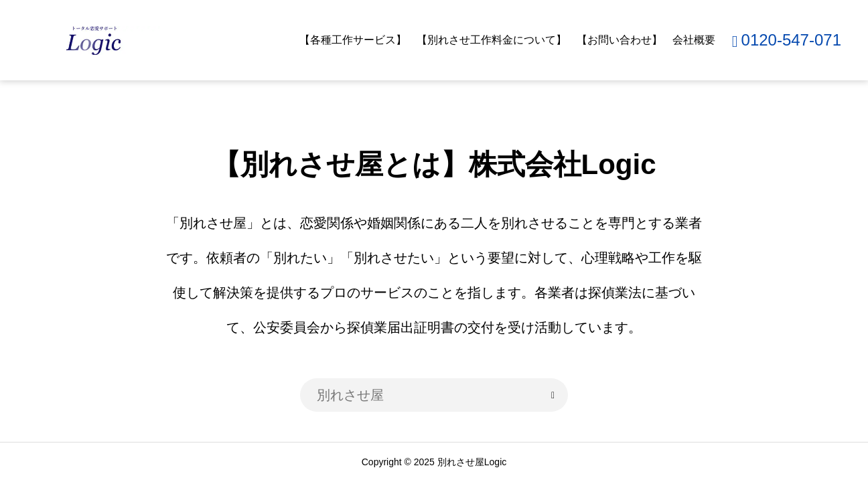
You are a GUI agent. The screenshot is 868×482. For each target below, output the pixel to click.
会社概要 (694, 40)
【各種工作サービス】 (353, 40)
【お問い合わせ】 (620, 40)
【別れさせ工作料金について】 (492, 40)
